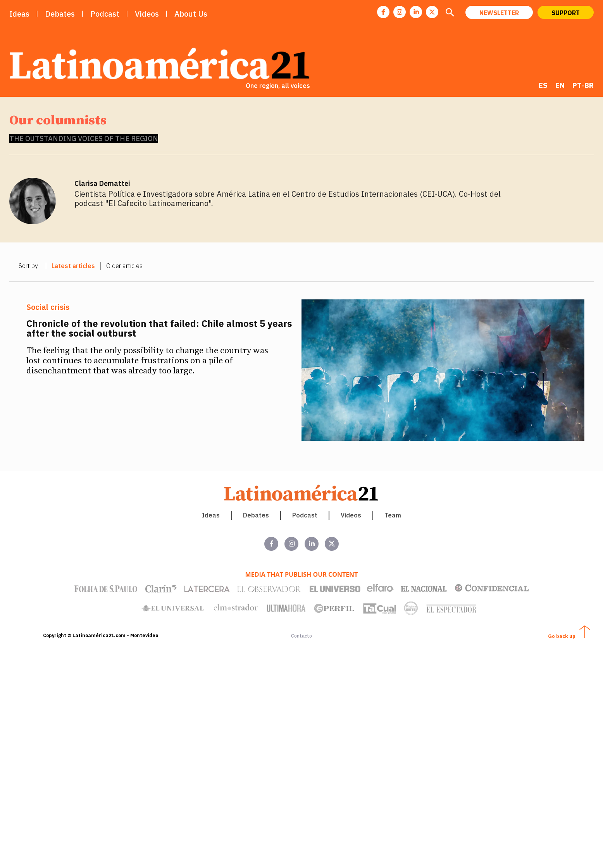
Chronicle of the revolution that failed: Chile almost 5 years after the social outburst (159, 328)
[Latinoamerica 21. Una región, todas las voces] (301, 493)
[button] (450, 13)
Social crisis (48, 307)
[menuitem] (543, 85)
